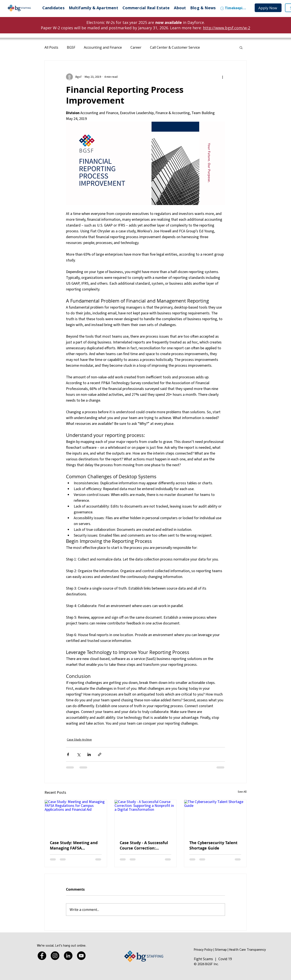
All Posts (51, 47)
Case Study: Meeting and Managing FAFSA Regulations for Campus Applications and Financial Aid (76, 845)
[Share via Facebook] (68, 754)
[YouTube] (81, 956)
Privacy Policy (203, 949)
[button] (241, 47)
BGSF (71, 47)
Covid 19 (225, 959)
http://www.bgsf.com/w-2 (227, 28)
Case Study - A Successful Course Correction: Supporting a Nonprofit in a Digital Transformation (145, 845)
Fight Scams (203, 959)
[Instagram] (55, 956)
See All (242, 792)
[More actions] (222, 77)
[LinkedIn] (68, 956)
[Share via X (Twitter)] (79, 754)
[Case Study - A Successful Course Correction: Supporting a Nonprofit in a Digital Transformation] (146, 817)
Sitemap (221, 949)
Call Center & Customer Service (175, 47)
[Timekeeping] (233, 8)
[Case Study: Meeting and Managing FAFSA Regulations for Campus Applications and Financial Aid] (76, 817)
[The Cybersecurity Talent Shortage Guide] (215, 817)
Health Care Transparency (247, 949)
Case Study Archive (79, 740)
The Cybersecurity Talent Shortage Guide (213, 845)
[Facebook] (42, 956)
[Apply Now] (268, 8)
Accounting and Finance (103, 47)
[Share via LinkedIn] (89, 754)
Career (136, 47)
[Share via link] (100, 754)
